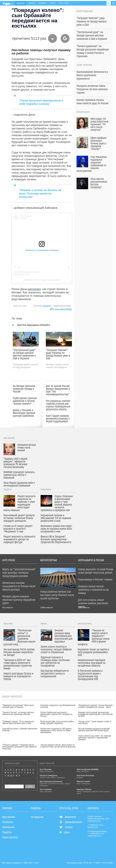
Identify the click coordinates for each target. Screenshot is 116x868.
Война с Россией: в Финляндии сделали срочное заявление (24, 413)
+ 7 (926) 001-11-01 (96, 834)
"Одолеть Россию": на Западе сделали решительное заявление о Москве (18, 713)
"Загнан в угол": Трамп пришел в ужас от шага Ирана (95, 722)
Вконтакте (68, 817)
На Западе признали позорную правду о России (24, 389)
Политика (32, 3)
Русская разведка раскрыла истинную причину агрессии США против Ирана (94, 730)
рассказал (34, 289)
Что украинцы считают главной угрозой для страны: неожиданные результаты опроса (58, 405)
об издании (37, 817)
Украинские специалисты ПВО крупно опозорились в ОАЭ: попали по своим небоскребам (56, 731)
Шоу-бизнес (21, 3)
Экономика (42, 3)
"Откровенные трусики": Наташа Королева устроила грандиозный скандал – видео (95, 706)
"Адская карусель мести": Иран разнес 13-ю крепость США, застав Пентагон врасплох (58, 746)
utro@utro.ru (93, 827)
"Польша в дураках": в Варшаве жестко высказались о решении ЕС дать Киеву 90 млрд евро (19, 747)
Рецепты (53, 3)
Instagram (47, 306)
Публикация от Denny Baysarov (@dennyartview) (42, 280)
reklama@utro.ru (94, 836)
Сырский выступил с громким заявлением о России (20, 730)
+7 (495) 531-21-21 (96, 825)
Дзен (64, 833)
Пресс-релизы (64, 3)
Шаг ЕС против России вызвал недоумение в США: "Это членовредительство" (58, 390)
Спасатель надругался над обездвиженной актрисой (58, 706)
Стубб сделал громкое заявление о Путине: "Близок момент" (25, 401)
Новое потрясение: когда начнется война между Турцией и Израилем (57, 722)
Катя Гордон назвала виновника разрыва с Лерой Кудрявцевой (58, 419)
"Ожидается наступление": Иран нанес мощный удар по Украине (18, 706)
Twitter (66, 827)
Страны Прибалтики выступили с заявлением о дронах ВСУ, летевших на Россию (56, 714)
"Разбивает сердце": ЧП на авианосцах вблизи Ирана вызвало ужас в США (18, 722)
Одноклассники (71, 822)
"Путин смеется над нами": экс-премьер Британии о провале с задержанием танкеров (95, 738)
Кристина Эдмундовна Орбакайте (34, 325)
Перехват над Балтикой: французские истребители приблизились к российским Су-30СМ (95, 714)
